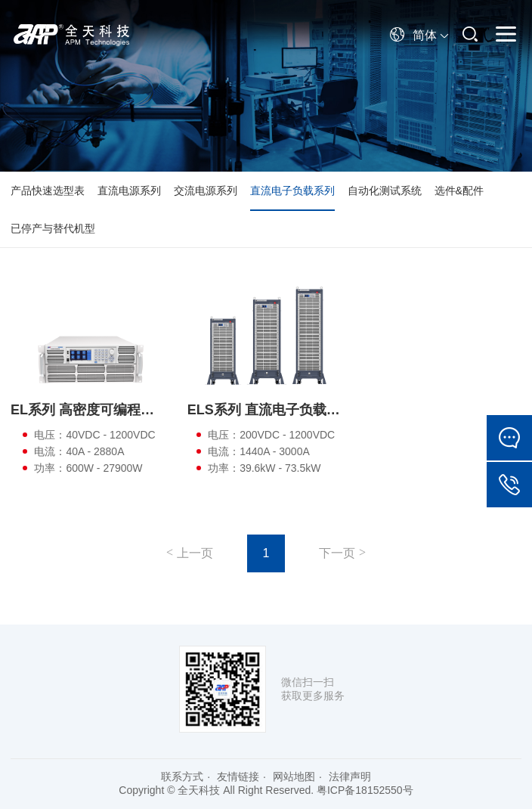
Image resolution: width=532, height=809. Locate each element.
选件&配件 (459, 191)
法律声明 (350, 776)
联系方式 (182, 776)
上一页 (195, 553)
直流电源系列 (129, 191)
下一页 (337, 553)
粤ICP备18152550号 (365, 790)
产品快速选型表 (48, 191)
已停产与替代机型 (53, 228)
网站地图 (294, 776)
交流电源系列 (206, 191)
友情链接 (238, 776)
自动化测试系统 (385, 191)
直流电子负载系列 (292, 191)
